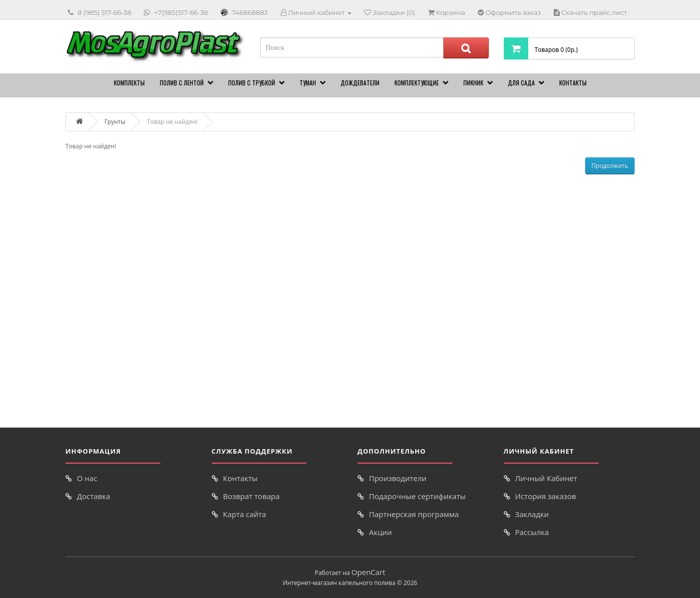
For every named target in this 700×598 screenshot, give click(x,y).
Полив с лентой (182, 83)
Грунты (115, 122)
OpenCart (368, 572)
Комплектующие (417, 83)
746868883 (250, 12)
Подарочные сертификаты (417, 496)
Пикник (473, 83)
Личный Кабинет (546, 478)
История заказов (546, 496)
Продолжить (610, 166)
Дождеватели (360, 83)
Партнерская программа (414, 514)
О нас (87, 478)
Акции (380, 532)
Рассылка (532, 532)
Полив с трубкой (252, 83)
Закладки (532, 514)
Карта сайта (245, 514)
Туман (308, 83)
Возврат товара (252, 496)
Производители (398, 478)
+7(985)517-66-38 (181, 12)
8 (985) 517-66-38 (104, 12)
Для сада (521, 83)
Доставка (94, 496)
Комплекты (129, 83)
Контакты (573, 83)
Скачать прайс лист (594, 12)
